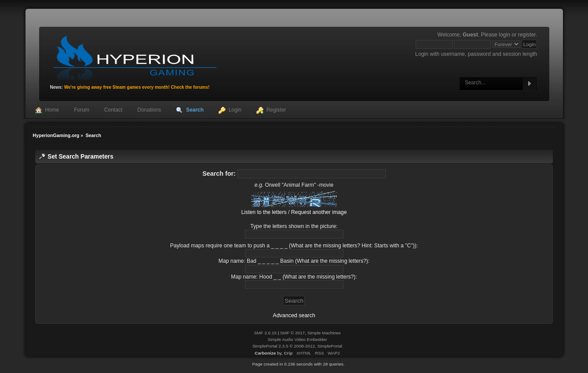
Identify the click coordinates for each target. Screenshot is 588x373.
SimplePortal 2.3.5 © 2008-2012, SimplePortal (297, 346)
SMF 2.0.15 (265, 333)
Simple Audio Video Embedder (297, 339)
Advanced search (294, 315)
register (527, 35)
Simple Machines (324, 333)
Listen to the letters (264, 212)
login (504, 35)
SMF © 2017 (292, 333)
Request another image (319, 212)
